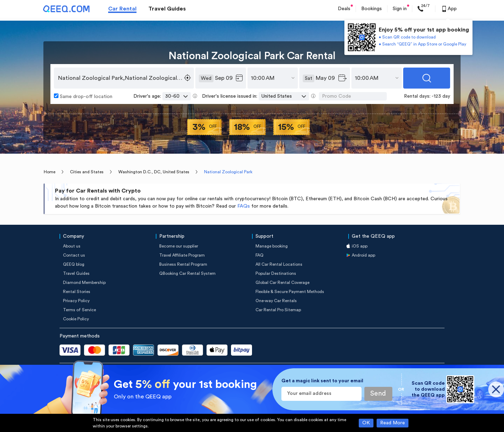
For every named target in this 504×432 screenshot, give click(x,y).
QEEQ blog (74, 264)
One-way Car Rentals (276, 301)
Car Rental (122, 9)
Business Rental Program (183, 264)
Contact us (74, 255)
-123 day (441, 96)
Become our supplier (179, 246)
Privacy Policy (76, 301)
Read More (393, 423)
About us (72, 246)
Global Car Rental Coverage (282, 283)
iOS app (360, 246)
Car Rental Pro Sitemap (278, 310)
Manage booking (272, 246)
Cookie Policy (76, 319)
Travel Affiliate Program (182, 255)
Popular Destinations (276, 273)
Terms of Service (79, 310)
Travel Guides (167, 9)
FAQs (244, 206)
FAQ (260, 255)
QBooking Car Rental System (187, 273)
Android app (363, 255)
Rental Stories (77, 292)
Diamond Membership (84, 283)
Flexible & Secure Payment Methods (290, 292)
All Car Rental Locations (279, 264)
